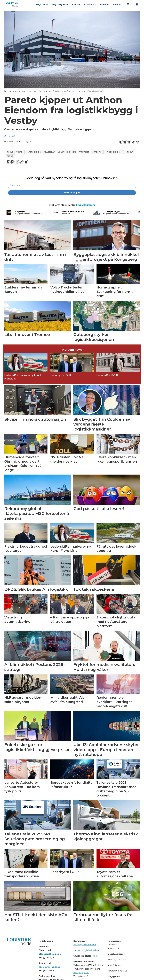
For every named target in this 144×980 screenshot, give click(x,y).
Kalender (105, 4)
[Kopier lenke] (133, 142)
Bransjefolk (90, 4)
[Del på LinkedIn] (125, 142)
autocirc (97, 152)
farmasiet (84, 152)
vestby (20, 152)
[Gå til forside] (12, 4)
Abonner (117, 4)
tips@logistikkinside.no (85, 945)
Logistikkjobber (60, 4)
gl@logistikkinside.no (50, 954)
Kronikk (76, 4)
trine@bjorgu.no (81, 972)
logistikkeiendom (67, 152)
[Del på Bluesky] (138, 142)
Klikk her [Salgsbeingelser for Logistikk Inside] (96, 956)
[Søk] (128, 4)
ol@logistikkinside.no (49, 967)
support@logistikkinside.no (87, 950)
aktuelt (129, 152)
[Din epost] (72, 185)
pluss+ (10, 156)
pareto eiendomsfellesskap (41, 152)
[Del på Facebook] (121, 142)
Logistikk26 (42, 4)
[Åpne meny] (137, 5)
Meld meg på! (72, 193)
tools (10, 152)
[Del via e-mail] (129, 142)
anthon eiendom (113, 152)
